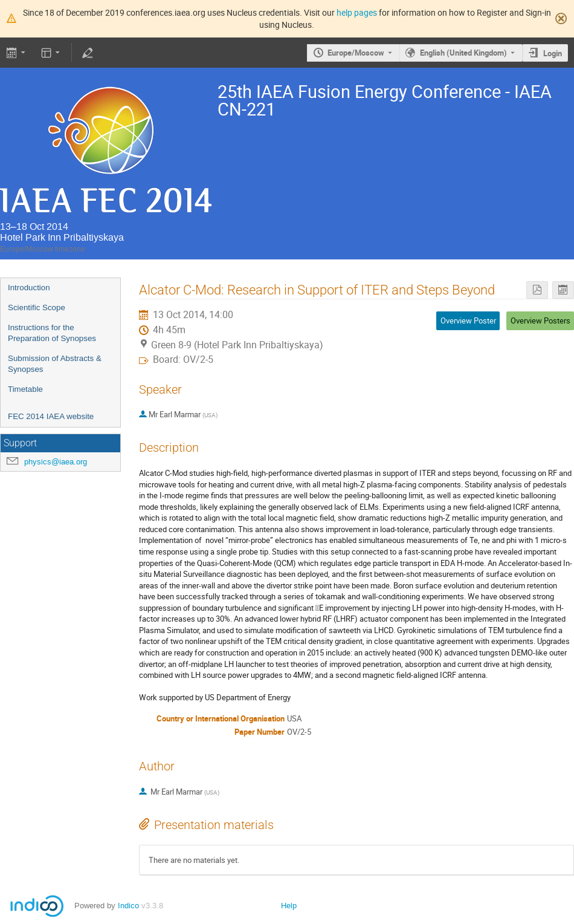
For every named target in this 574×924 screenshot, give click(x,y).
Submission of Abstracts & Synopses (55, 364)
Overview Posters (540, 320)
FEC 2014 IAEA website (51, 416)
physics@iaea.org (56, 462)
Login (553, 53)
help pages (357, 12)
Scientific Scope (37, 307)
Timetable (25, 389)
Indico (128, 906)
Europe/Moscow (356, 53)
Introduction (29, 288)
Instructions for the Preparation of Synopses (52, 333)
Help (289, 906)
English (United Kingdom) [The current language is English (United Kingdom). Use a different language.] (463, 53)
